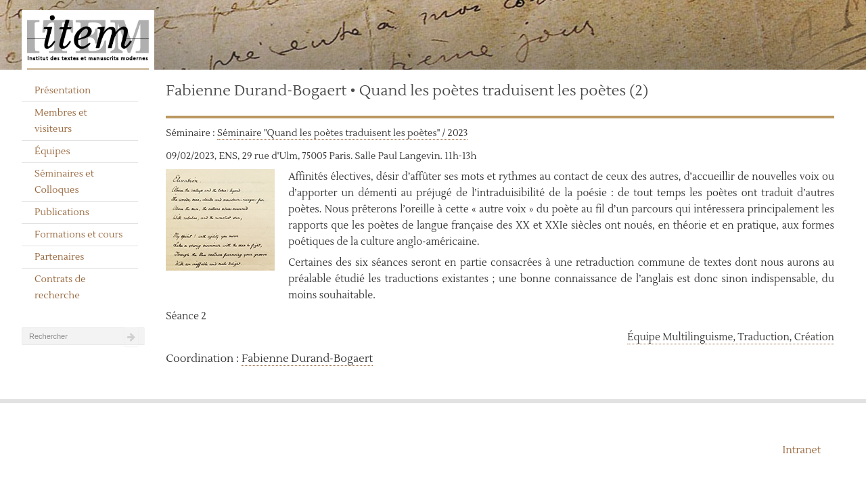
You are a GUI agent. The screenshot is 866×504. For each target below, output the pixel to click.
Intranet (801, 450)
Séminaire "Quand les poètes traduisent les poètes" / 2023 (342, 133)
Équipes (52, 152)
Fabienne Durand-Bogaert (307, 359)
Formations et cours (78, 235)
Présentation (63, 91)
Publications (62, 212)
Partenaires (60, 257)
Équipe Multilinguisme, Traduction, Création (731, 337)
